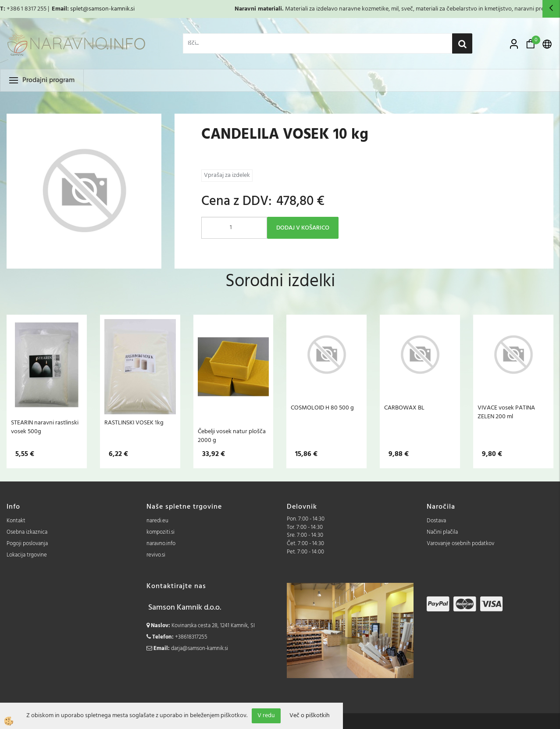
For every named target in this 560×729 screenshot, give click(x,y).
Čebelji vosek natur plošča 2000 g (232, 436)
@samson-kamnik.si (109, 9)
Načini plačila (442, 532)
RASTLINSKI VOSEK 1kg (134, 423)
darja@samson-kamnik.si (200, 648)
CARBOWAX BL (404, 408)
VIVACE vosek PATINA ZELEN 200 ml (506, 412)
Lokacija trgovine (27, 555)
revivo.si (156, 555)
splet (77, 9)
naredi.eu (157, 521)
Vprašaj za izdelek (227, 175)
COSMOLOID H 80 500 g (322, 408)
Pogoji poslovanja (27, 544)
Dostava (436, 521)
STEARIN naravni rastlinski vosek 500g (45, 427)
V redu (266, 716)
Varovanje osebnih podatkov (460, 544)
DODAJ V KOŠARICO (303, 228)
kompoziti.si (161, 532)
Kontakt (16, 521)
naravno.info (161, 544)
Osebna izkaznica (27, 532)
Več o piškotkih (310, 716)
